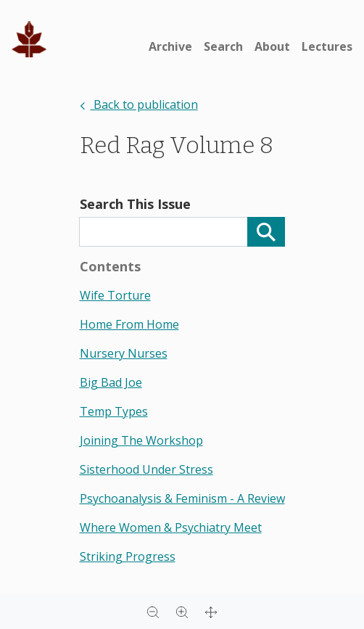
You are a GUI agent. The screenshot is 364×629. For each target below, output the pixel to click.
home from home (129, 324)
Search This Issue (135, 204)
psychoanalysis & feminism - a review (182, 498)
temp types (114, 411)
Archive (170, 46)
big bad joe (111, 382)
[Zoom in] (182, 612)
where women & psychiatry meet (171, 527)
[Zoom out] (153, 612)
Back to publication (139, 104)
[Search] (266, 232)
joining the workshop (141, 440)
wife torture (115, 295)
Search (223, 46)
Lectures (327, 46)
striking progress (128, 556)
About (272, 46)
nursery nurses (124, 353)
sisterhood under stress (146, 469)
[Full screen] (211, 612)
